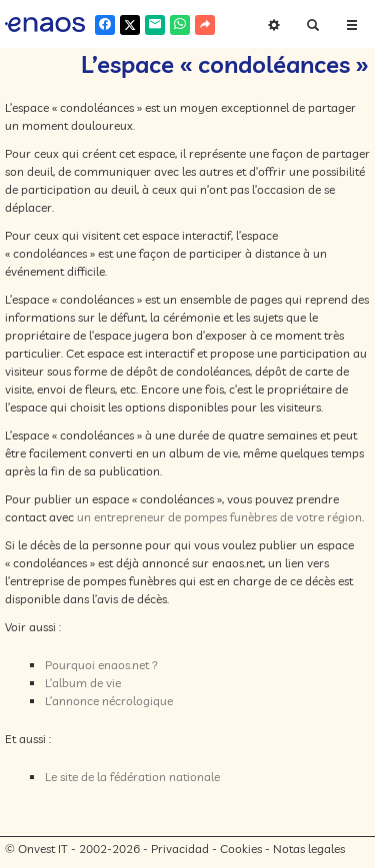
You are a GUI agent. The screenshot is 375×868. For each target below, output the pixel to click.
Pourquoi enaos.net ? (101, 665)
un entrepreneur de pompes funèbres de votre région (219, 517)
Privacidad (180, 849)
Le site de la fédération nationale (132, 777)
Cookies (241, 849)
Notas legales (309, 849)
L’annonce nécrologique (109, 701)
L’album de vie (83, 683)
